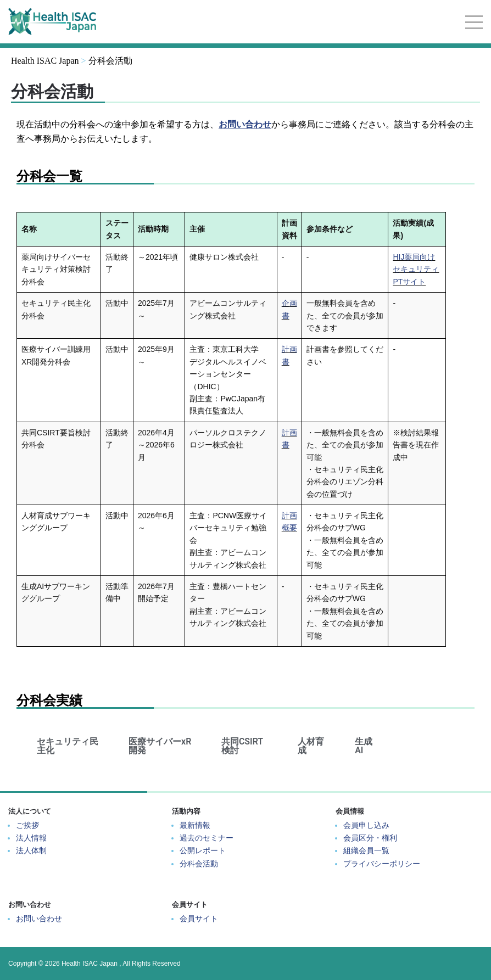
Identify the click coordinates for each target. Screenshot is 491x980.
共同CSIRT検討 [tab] (242, 746)
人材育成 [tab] (311, 746)
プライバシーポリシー (382, 864)
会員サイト (199, 919)
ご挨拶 (27, 825)
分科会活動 (199, 864)
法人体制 (31, 850)
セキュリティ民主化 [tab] (68, 746)
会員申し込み (366, 825)
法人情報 (31, 838)
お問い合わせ (39, 919)
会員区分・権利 (370, 838)
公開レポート (203, 850)
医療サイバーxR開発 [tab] (160, 746)
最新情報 (195, 825)
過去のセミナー (207, 838)
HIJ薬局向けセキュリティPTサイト (416, 269)
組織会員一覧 (366, 850)
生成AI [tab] (364, 746)
